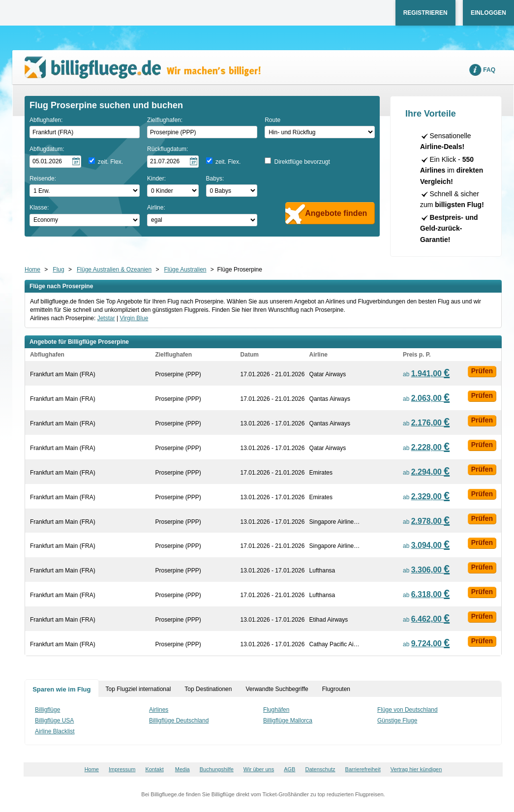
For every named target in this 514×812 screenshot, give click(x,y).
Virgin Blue (134, 318)
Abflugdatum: (47, 149)
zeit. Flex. (110, 162)
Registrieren (425, 13)
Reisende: (43, 179)
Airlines (159, 710)
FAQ (489, 70)
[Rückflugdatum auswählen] (173, 162)
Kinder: (156, 179)
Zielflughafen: (165, 120)
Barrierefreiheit (363, 769)
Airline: (156, 208)
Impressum (122, 769)
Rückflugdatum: (167, 149)
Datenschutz (320, 769)
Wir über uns (259, 769)
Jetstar (106, 318)
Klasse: (39, 208)
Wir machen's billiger (143, 68)
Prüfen (482, 371)
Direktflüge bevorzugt (302, 162)
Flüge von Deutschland (408, 710)
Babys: (215, 179)
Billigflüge (47, 710)
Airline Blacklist (55, 731)
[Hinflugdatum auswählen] (55, 162)
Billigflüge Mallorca (288, 721)
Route (272, 120)
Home (32, 270)
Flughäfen (276, 710)
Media (182, 769)
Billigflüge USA (54, 721)
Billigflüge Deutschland (179, 721)
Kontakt (154, 769)
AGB (289, 769)
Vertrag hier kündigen (416, 769)
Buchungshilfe (217, 769)
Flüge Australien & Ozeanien (114, 270)
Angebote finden (336, 213)
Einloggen (488, 13)
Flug (58, 270)
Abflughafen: (46, 120)
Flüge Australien (185, 270)
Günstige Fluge (397, 721)
